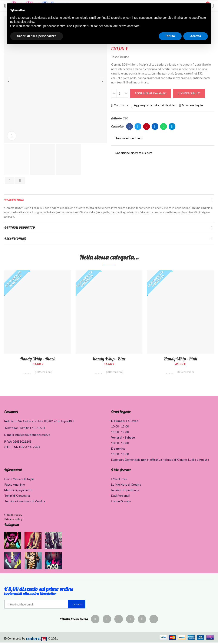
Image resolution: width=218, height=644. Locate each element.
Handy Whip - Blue (109, 359)
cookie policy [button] (26, 22)
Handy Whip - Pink (180, 359)
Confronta (121, 105)
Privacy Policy (13, 521)
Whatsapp (164, 126)
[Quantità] (120, 93)
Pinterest (147, 126)
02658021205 (22, 443)
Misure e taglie (192, 105)
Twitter (138, 126)
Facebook (130, 126)
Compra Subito (189, 93)
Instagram (11, 526)
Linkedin (155, 126)
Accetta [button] (196, 36)
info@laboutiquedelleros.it (32, 436)
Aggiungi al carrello (151, 93)
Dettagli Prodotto (19, 228)
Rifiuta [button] (170, 36)
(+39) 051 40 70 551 (32, 429)
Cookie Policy (13, 516)
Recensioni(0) (15, 239)
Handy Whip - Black (38, 359)
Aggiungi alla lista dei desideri (155, 105)
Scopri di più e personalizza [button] (37, 36)
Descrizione (14, 200)
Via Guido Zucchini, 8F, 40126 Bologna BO (46, 422)
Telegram (172, 126)
